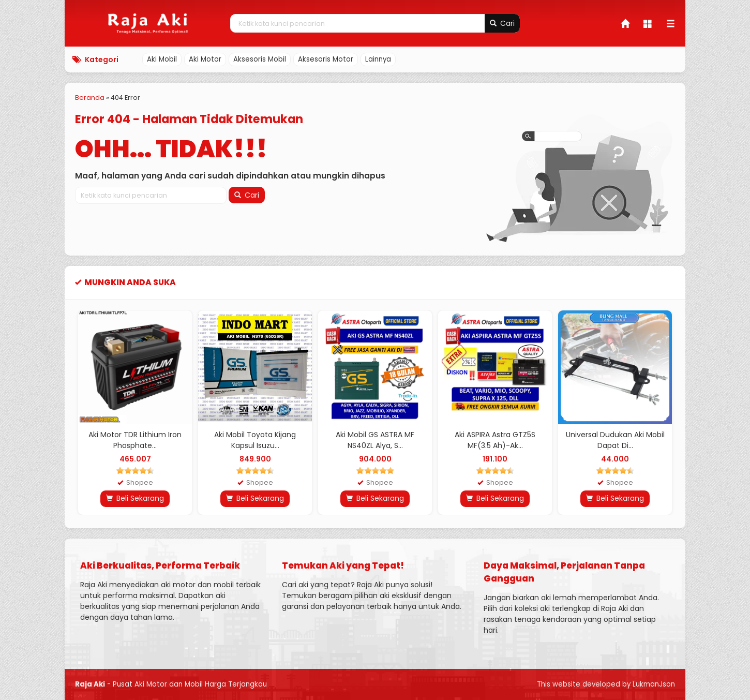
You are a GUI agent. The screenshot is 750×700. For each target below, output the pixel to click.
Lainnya (378, 59)
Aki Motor (205, 59)
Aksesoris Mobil (260, 59)
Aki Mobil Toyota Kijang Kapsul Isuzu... (255, 440)
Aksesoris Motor (326, 59)
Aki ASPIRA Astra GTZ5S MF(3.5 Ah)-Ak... (495, 440)
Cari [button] (502, 23)
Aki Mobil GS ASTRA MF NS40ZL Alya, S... (375, 440)
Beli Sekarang (135, 498)
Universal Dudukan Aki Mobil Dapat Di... (615, 440)
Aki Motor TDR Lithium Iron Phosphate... (135, 440)
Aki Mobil (162, 59)
